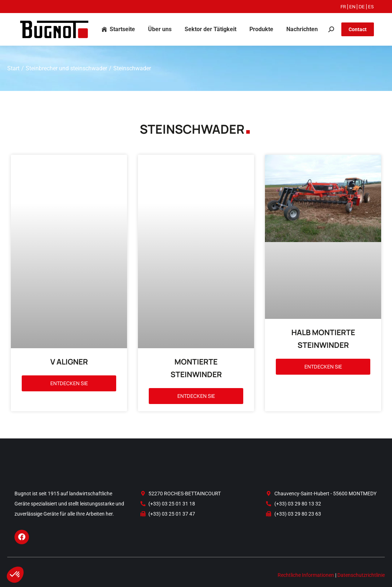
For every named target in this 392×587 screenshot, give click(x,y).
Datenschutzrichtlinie (361, 546)
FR (343, 7)
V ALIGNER (69, 322)
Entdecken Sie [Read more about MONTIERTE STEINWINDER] (196, 355)
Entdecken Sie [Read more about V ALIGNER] (69, 344)
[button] (15, 575)
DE (362, 7)
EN (352, 7)
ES (371, 7)
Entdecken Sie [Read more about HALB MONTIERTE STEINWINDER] (323, 367)
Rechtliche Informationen (306, 546)
